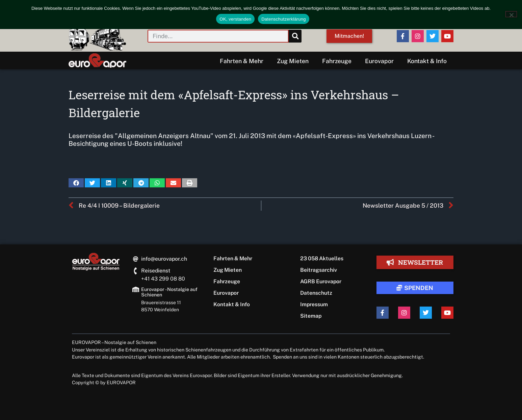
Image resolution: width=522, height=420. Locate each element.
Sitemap (311, 316)
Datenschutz (316, 293)
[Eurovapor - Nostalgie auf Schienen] (136, 289)
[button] (76, 183)
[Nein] (511, 14)
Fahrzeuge (337, 61)
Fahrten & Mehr (242, 61)
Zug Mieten (293, 61)
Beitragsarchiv (319, 270)
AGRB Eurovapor (321, 281)
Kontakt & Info (427, 61)
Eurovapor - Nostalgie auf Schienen (169, 292)
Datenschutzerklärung (283, 19)
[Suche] (295, 36)
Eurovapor (379, 61)
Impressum (314, 304)
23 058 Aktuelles (322, 258)
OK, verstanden (235, 19)
